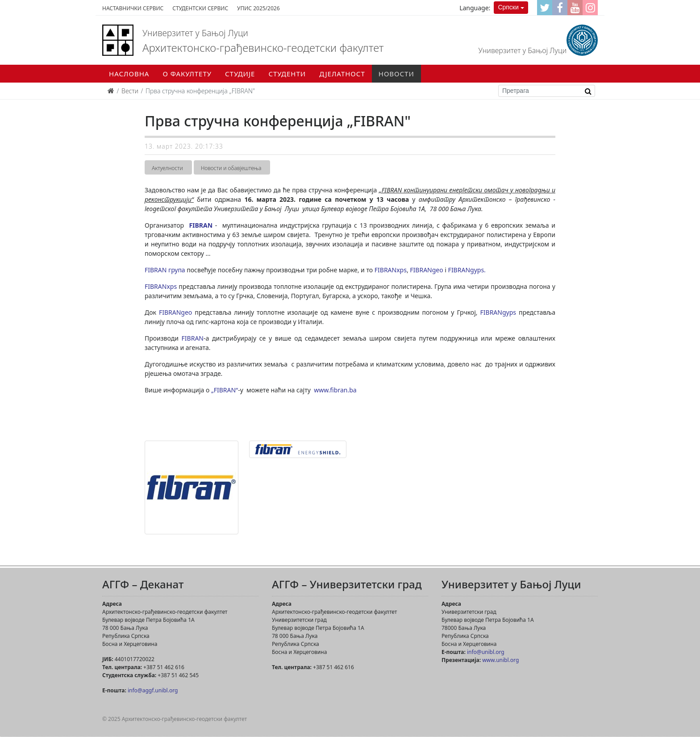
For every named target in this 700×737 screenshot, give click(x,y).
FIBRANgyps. (469, 270)
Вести (130, 91)
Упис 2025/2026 (258, 8)
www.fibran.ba (335, 390)
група (177, 270)
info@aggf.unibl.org (153, 690)
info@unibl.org (486, 652)
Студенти (287, 74)
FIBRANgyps (500, 312)
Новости (396, 74)
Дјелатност (342, 74)
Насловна (129, 74)
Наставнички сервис (133, 8)
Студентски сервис (200, 8)
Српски (508, 7)
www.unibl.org (500, 660)
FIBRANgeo (427, 270)
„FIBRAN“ (225, 390)
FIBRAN (201, 225)
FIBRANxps (391, 270)
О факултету (187, 74)
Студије (240, 74)
